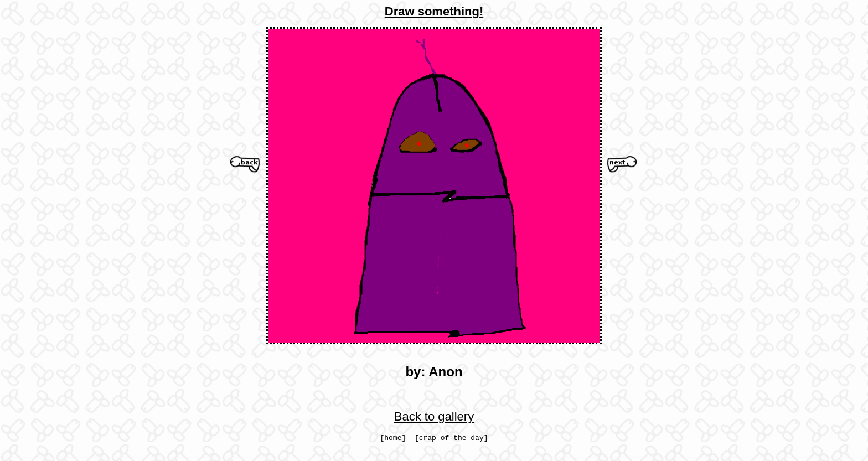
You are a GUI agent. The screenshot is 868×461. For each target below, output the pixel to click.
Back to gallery (434, 416)
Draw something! (434, 11)
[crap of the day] (451, 439)
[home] (393, 439)
